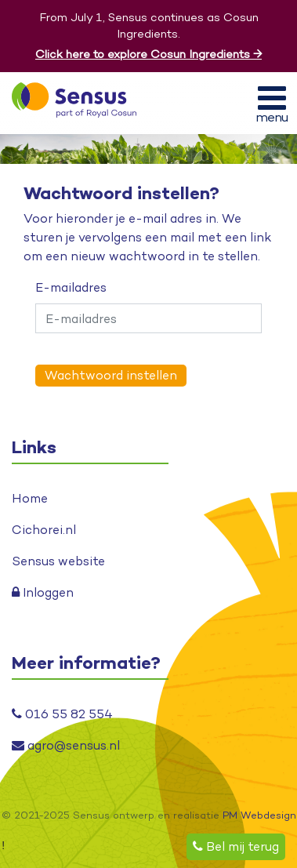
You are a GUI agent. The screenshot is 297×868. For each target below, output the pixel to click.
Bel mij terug (236, 846)
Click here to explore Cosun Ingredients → (148, 54)
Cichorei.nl (44, 530)
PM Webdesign (259, 815)
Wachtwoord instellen (111, 375)
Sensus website (58, 561)
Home (30, 498)
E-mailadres (71, 287)
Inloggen (43, 592)
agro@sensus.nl (66, 745)
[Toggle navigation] (272, 103)
